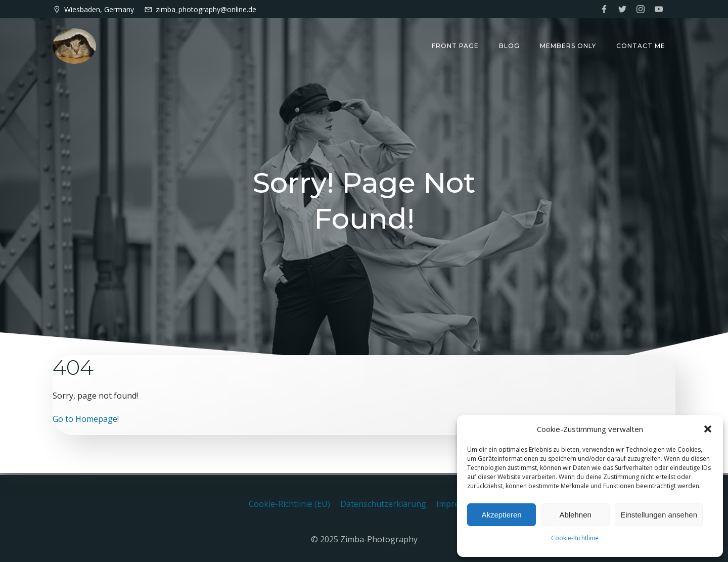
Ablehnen (575, 515)
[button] (708, 429)
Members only (568, 46)
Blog (509, 46)
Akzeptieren (501, 515)
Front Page (455, 46)
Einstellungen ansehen (659, 515)
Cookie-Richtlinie (575, 538)
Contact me (641, 46)
